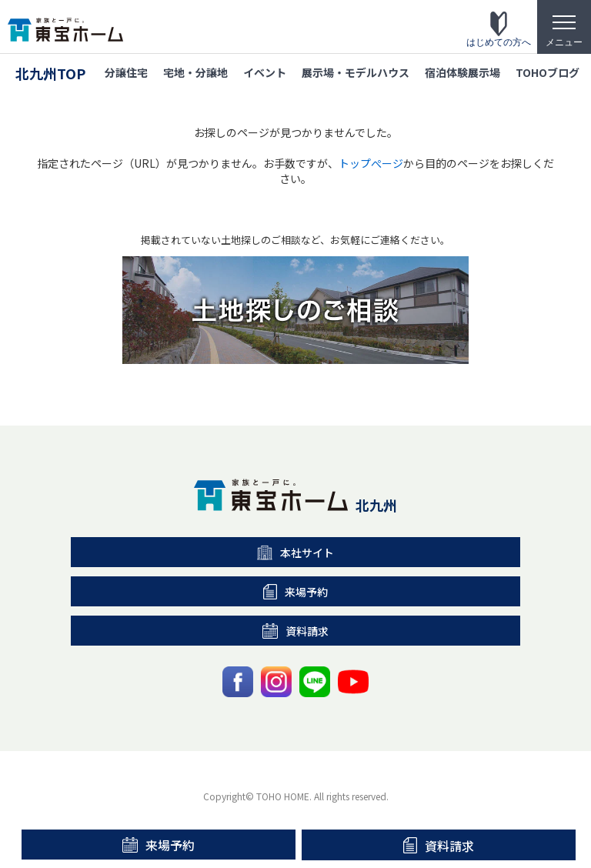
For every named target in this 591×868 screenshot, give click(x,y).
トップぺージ (371, 163)
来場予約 (159, 845)
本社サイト (296, 553)
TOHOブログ (548, 72)
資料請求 (439, 846)
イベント (265, 72)
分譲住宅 (126, 72)
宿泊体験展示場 (462, 72)
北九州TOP (50, 73)
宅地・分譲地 (195, 72)
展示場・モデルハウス (356, 72)
